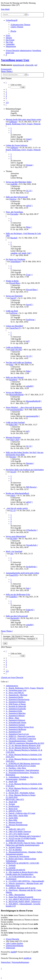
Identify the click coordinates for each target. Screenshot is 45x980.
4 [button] (6, 96)
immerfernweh (19, 65)
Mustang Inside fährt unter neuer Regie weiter (23, 119)
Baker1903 (13, 425)
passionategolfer (17, 410)
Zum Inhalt (5, 9)
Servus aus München (14, 392)
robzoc (13, 496)
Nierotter (13, 457)
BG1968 (14, 539)
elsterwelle (29, 65)
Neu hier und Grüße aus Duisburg (19, 362)
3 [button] (6, 94)
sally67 (29, 206)
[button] (6, 83)
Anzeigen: (13, 636)
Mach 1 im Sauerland (14, 551)
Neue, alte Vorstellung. (15, 212)
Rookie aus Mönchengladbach (17, 493)
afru (12, 554)
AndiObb (14, 184)
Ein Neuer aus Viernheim (15, 259)
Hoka (11, 365)
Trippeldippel (16, 262)
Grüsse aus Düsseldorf (14, 326)
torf (36, 65)
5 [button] (6, 98)
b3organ (29, 165)
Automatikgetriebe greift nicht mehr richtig (22, 573)
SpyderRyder (31, 567)
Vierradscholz (31, 545)
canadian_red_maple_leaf (20, 253)
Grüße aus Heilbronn (14, 347)
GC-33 (29, 191)
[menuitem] (20, 25)
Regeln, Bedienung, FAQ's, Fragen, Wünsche (23, 124)
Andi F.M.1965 (16, 350)
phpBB (13, 952)
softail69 (29, 386)
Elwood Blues (15, 283)
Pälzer (28, 227)
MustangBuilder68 (16, 395)
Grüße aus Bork (12, 311)
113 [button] (7, 103)
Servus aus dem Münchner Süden (19, 182)
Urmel (28, 139)
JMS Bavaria (31, 487)
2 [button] (6, 92)
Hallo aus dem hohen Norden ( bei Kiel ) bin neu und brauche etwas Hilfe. (25, 454)
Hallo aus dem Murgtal (15, 377)
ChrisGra (13, 199)
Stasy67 (13, 298)
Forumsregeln (6, 69)
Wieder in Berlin (12, 281)
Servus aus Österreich (14, 296)
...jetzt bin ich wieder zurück (17, 508)
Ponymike (14, 214)
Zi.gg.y (29, 275)
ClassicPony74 (15, 328)
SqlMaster (13, 122)
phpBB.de (27, 958)
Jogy (28, 588)
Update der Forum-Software (17, 145)
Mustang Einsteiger (13, 437)
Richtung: (28, 639)
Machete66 (15, 618)
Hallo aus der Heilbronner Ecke (18, 594)
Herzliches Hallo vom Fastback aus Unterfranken (25, 470)
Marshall (14, 238)
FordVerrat (13, 313)
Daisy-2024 (15, 440)
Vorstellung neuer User (15, 60)
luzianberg (13, 380)
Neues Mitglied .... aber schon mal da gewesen (24, 407)
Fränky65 (30, 610)
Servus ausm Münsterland (16, 536)
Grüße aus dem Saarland (15, 422)
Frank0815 (13, 597)
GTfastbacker (31, 530)
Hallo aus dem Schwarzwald (17, 197)
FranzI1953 (14, 575)
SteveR (13, 472)
